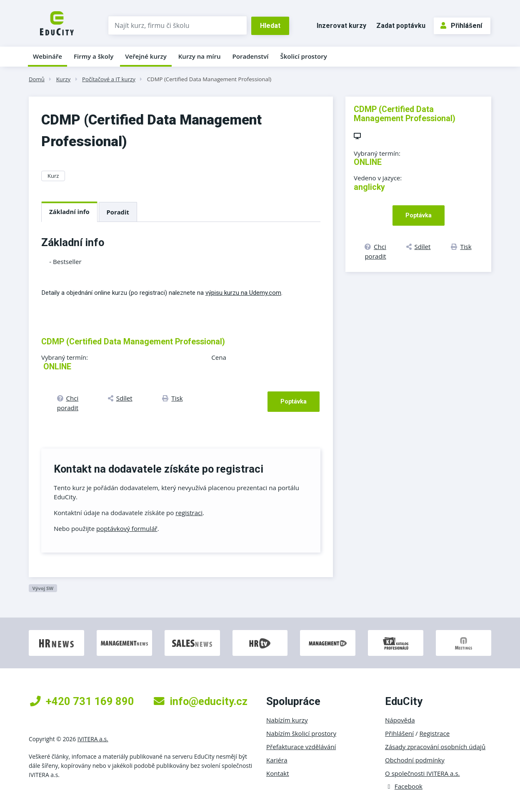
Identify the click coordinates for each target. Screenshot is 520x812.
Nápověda (400, 720)
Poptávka (294, 401)
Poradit (118, 212)
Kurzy (63, 79)
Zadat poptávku (401, 26)
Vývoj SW (43, 588)
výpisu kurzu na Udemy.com (243, 293)
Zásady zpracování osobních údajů (435, 747)
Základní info (69, 212)
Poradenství (251, 56)
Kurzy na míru (200, 56)
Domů (37, 79)
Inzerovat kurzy (341, 26)
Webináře (47, 56)
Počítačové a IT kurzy (109, 79)
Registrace (435, 733)
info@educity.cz (201, 701)
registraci (189, 513)
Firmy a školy (94, 56)
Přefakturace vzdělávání (301, 747)
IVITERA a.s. (93, 739)
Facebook (404, 786)
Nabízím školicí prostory (301, 733)
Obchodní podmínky (415, 760)
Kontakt (278, 773)
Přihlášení (461, 26)
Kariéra (277, 760)
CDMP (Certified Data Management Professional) (209, 79)
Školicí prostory (303, 56)
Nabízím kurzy (287, 720)
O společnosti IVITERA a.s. (422, 773)
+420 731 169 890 (82, 701)
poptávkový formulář (127, 528)
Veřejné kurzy (146, 56)
